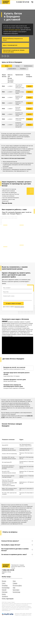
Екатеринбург (6, 588)
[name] (18, 292)
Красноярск (16, 590)
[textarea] (18, 297)
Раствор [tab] (17, 66)
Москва (4, 581)
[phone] (18, 288)
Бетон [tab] (7, 66)
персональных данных (19, 307)
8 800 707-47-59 (24, 2)
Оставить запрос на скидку (13, 303)
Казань (4, 594)
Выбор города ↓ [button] (7, 577)
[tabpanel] (17, 102)
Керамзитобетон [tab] (12, 69)
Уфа (14, 588)
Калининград (16, 592)
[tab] (15, 368)
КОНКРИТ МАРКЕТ (6, 2)
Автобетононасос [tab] (28, 66)
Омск (14, 581)
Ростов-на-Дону (17, 585)
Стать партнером (8, 599)
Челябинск (5, 596)
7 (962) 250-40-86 (8, 570)
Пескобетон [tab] (23, 69)
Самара (15, 583)
